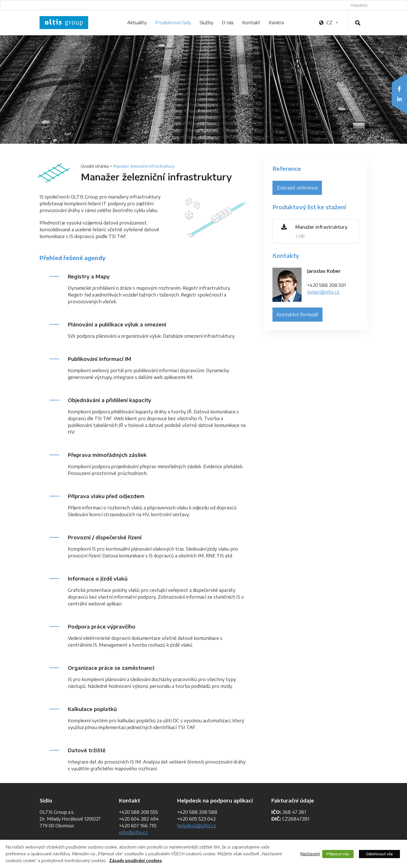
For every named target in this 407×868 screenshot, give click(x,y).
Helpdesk (359, 5)
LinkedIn (399, 99)
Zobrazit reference (297, 188)
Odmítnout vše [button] (379, 854)
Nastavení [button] (310, 854)
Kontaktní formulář (297, 315)
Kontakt (251, 23)
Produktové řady (173, 23)
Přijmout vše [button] (338, 854)
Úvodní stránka (95, 166)
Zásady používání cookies (136, 861)
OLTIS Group (64, 23)
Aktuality (137, 23)
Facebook (399, 89)
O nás (228, 23)
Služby (206, 23)
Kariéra (276, 23)
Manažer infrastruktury (321, 227)
